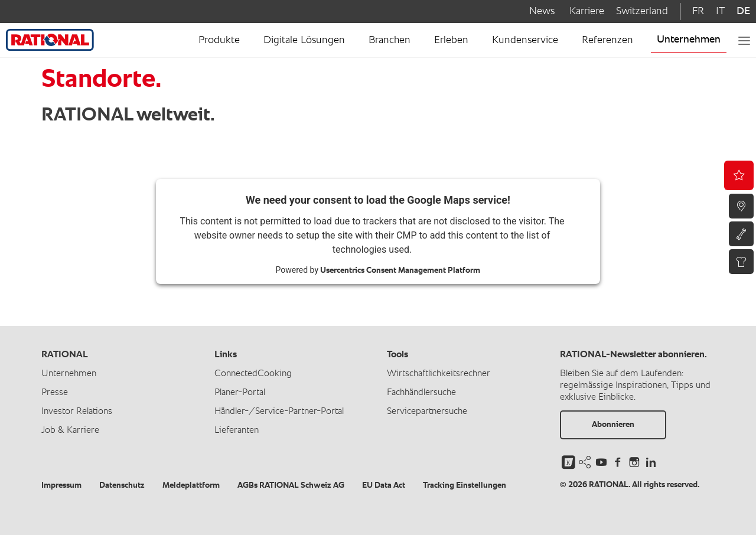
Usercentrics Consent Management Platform (400, 270)
